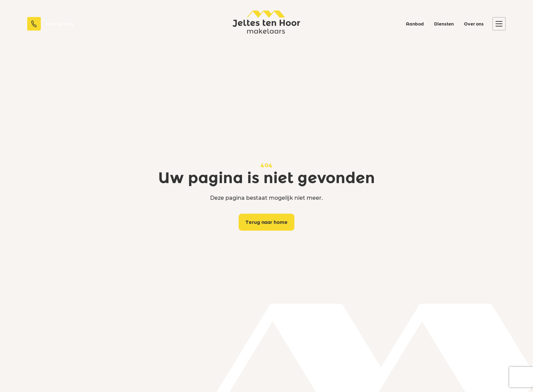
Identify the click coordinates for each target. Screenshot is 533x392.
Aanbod (415, 24)
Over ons (474, 24)
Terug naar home (267, 222)
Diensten (444, 24)
